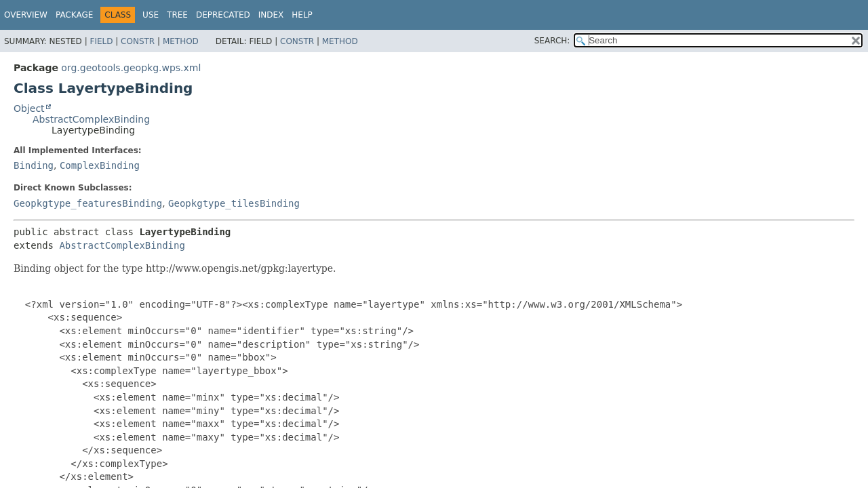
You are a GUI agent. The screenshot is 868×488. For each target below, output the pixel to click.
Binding (34, 165)
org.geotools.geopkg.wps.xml (131, 68)
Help (302, 15)
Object (29, 108)
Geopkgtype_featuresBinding (88, 203)
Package (74, 15)
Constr (138, 41)
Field (101, 41)
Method (181, 41)
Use (151, 15)
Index (271, 15)
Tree (177, 15)
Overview (26, 15)
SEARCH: (552, 41)
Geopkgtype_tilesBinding (234, 203)
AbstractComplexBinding (91, 119)
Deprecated (223, 15)
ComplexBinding (100, 165)
